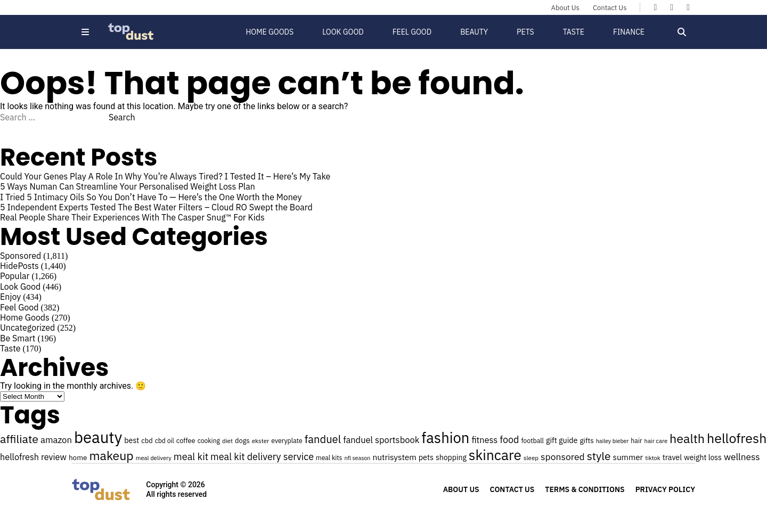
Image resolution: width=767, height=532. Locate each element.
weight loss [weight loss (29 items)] (703, 457)
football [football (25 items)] (532, 440)
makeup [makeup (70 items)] (112, 455)
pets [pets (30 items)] (426, 457)
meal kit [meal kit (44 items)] (191, 456)
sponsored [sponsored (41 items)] (563, 457)
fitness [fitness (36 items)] (484, 440)
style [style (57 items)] (599, 456)
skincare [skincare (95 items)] (495, 455)
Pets (525, 32)
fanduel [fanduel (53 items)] (323, 439)
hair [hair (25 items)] (636, 440)
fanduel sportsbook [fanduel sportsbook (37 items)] (381, 440)
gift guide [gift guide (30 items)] (562, 440)
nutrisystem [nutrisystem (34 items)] (394, 457)
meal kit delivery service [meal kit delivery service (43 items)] (262, 457)
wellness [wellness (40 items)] (742, 457)
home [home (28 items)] (78, 457)
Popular (15, 276)
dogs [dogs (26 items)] (242, 441)
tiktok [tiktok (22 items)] (652, 458)
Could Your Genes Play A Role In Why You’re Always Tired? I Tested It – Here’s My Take (165, 176)
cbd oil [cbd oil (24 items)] (165, 441)
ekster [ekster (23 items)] (261, 441)
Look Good (343, 32)
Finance (629, 32)
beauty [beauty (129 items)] (98, 437)
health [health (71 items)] (687, 438)
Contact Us (610, 8)
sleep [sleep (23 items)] (531, 458)
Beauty (474, 32)
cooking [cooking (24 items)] (209, 441)
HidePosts (19, 266)
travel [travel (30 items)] (672, 457)
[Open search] (682, 32)
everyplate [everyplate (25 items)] (287, 440)
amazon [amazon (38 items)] (56, 440)
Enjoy (10, 297)
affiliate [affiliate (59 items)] (19, 439)
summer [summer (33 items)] (628, 457)
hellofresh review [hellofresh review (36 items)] (33, 457)
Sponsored (21, 256)
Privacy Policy (665, 489)
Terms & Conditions (585, 489)
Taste (574, 32)
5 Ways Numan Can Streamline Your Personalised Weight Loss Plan (129, 186)
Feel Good (412, 32)
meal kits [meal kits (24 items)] (329, 458)
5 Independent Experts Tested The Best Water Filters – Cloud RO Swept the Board (156, 207)
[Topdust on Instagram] (688, 7)
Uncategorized (27, 328)
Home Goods (270, 32)
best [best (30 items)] (132, 440)
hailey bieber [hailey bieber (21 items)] (613, 441)
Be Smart (18, 338)
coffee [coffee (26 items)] (186, 441)
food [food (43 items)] (509, 440)
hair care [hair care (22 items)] (656, 441)
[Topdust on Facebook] (655, 7)
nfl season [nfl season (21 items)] (358, 458)
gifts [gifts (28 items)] (586, 440)
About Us (565, 8)
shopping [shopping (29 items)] (451, 457)
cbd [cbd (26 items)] (147, 441)
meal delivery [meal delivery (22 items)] (154, 458)
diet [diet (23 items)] (227, 441)
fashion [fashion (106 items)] (445, 438)
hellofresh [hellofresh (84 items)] (737, 438)
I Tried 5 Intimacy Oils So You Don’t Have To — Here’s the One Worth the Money (151, 197)
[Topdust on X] (672, 7)
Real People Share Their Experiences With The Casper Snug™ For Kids (132, 217)
